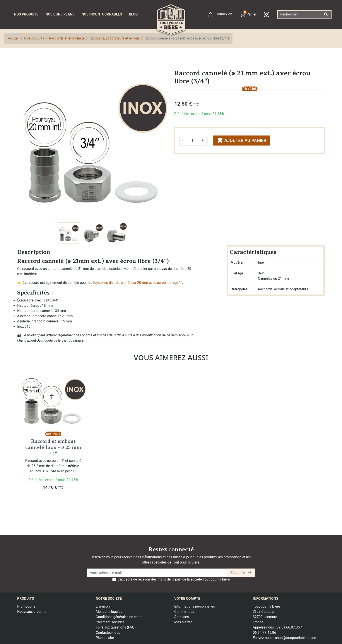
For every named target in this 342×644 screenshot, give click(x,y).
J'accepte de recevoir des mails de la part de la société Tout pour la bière (174, 579)
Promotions (26, 606)
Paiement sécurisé (110, 622)
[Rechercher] (304, 14)
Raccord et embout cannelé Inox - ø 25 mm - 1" (53, 447)
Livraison (103, 606)
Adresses (181, 617)
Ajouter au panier (242, 140)
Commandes (184, 612)
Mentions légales (109, 612)
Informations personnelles (195, 606)
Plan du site (105, 638)
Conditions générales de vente (119, 617)
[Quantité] (192, 140)
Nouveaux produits (32, 612)
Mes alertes (183, 622)
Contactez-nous (108, 633)
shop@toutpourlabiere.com (296, 638)
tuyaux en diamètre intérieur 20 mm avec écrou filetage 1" (138, 283)
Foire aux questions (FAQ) (116, 627)
